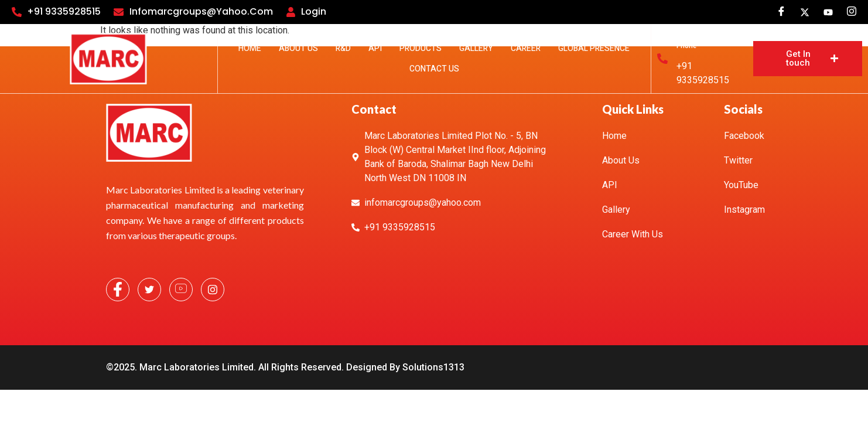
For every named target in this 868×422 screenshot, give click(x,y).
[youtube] (828, 12)
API (375, 48)
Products (421, 48)
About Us (298, 48)
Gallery (476, 48)
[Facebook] (781, 12)
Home (250, 48)
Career (526, 48)
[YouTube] (181, 290)
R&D (343, 48)
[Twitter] (805, 12)
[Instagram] (852, 12)
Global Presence (594, 48)
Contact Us (434, 69)
